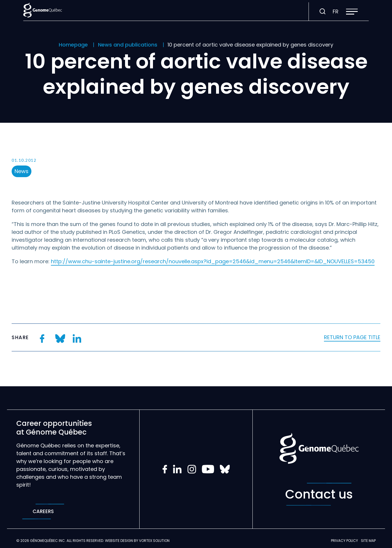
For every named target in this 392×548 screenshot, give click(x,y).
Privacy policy (344, 541)
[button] (352, 12)
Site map (368, 541)
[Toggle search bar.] (322, 12)
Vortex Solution (154, 541)
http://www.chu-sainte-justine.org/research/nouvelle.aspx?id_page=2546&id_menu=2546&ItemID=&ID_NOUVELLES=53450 (213, 261)
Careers (43, 511)
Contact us (319, 494)
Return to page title (352, 337)
